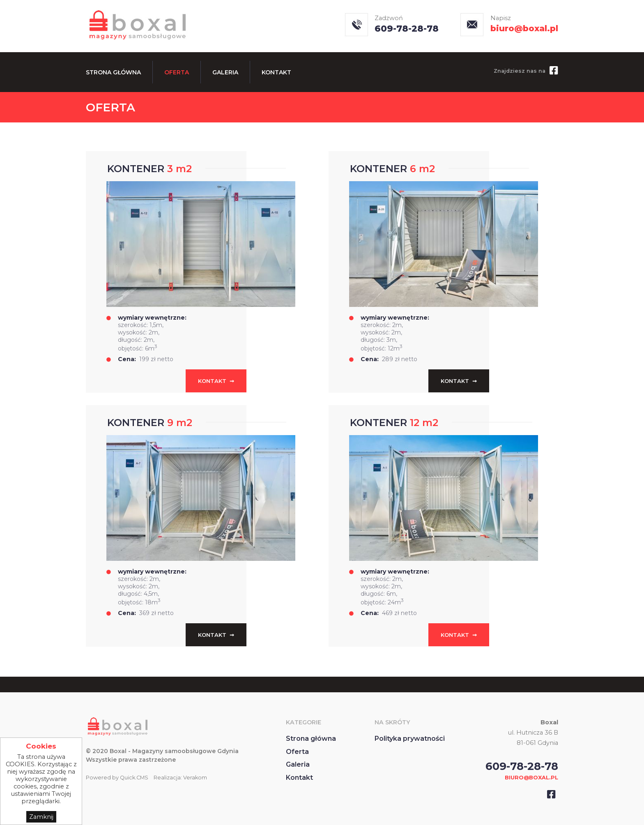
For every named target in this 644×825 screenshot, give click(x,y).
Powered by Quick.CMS (117, 778)
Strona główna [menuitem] (113, 72)
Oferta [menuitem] (177, 72)
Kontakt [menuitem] (276, 72)
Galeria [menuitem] (225, 72)
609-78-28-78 (407, 29)
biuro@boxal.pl (524, 29)
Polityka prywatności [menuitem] (410, 739)
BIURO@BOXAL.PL (531, 778)
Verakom (195, 778)
